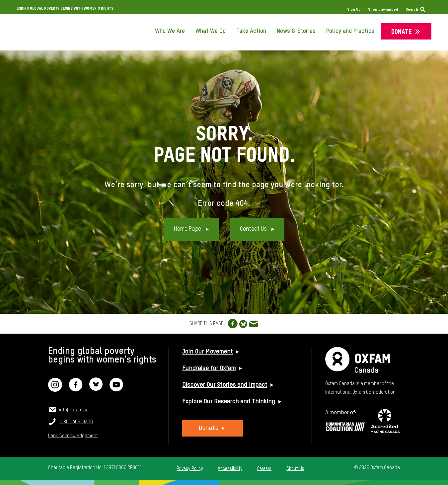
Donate (402, 32)
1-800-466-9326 (76, 422)
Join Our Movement (207, 352)
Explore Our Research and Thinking (229, 402)
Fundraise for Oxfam (209, 368)
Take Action (251, 31)
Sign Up (354, 10)
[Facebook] (76, 389)
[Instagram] (55, 389)
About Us (295, 469)
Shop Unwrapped (383, 10)
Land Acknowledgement (73, 436)
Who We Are (170, 31)
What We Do (211, 31)
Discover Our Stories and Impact (225, 385)
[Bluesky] (96, 389)
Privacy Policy (190, 469)
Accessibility (230, 469)
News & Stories (296, 31)
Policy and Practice (350, 31)
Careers (264, 469)
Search (412, 10)
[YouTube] (116, 389)
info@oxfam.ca (74, 410)
